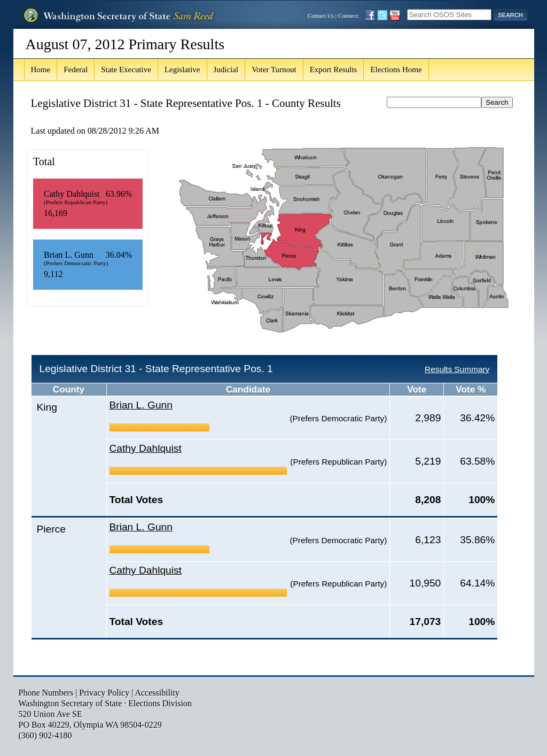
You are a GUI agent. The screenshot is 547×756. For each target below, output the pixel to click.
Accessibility (157, 693)
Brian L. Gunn (141, 405)
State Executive (126, 70)
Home (41, 70)
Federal (76, 70)
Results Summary (457, 369)
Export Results (334, 70)
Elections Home (396, 70)
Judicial (226, 70)
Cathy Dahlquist (146, 448)
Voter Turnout (274, 70)
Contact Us (321, 16)
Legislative (182, 70)
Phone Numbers (46, 693)
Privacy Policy (104, 693)
